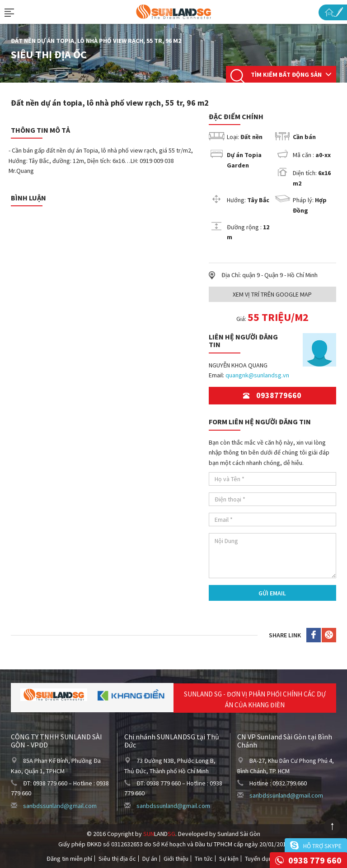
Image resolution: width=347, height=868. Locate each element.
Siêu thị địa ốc (117, 859)
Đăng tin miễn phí (69, 859)
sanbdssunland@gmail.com (60, 806)
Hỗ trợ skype (322, 846)
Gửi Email (272, 593)
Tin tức (204, 859)
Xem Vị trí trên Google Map (272, 294)
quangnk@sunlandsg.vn (257, 375)
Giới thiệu (176, 859)
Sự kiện (229, 859)
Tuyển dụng (260, 859)
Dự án (150, 859)
